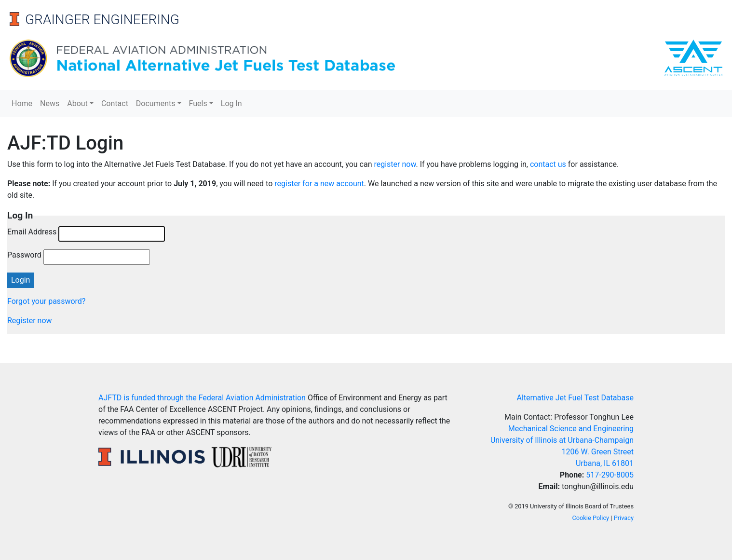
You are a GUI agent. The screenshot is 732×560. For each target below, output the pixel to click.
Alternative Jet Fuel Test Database (575, 398)
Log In (231, 103)
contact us (548, 164)
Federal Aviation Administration (252, 398)
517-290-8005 (610, 475)
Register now (30, 321)
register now (395, 164)
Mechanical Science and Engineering (571, 429)
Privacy (624, 518)
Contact (115, 103)
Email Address (32, 232)
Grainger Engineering (102, 20)
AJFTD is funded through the (149, 398)
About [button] (77, 103)
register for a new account (319, 184)
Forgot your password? (46, 301)
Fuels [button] (198, 103)
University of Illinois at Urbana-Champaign (562, 440)
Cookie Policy (590, 518)
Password (24, 255)
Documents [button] (156, 103)
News (50, 103)
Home (22, 103)
